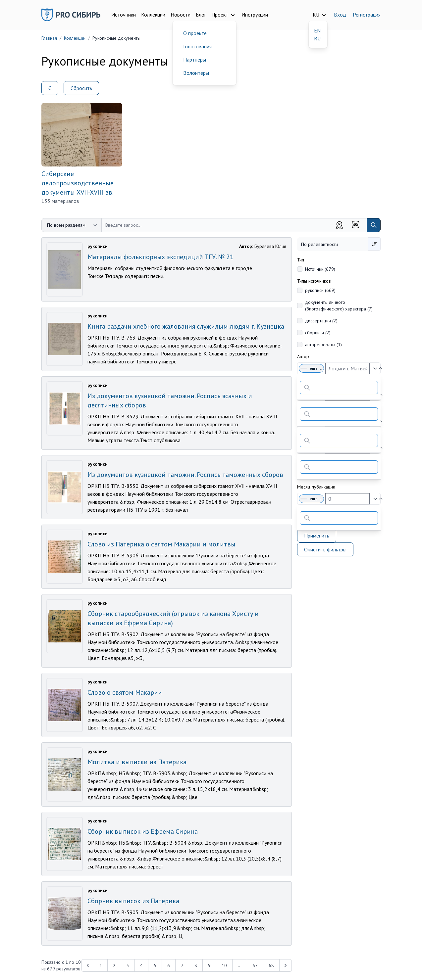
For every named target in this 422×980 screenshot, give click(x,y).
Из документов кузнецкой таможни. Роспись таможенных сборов (185, 475)
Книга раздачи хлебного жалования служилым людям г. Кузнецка (186, 326)
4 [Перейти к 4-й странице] (141, 965)
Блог (201, 15)
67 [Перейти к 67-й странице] (255, 965)
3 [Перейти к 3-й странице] (128, 965)
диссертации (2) (321, 321)
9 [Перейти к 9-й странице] (209, 965)
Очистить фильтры (325, 549)
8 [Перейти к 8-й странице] (196, 965)
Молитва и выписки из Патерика (137, 762)
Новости (181, 15)
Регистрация (367, 15)
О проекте (195, 33)
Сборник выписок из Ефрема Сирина (143, 831)
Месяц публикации (316, 487)
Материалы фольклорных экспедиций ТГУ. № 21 (160, 257)
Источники (124, 15)
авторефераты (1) (323, 345)
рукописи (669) (320, 290)
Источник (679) (320, 269)
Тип (301, 260)
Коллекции (153, 15)
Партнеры (195, 60)
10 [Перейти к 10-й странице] (224, 965)
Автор (303, 356)
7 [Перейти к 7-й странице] (182, 965)
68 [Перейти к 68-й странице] (271, 965)
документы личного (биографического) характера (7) (339, 305)
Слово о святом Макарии (125, 692)
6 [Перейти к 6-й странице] (169, 965)
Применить (317, 536)
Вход (340, 15)
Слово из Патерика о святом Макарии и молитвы (161, 544)
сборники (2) (318, 333)
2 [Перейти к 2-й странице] (114, 965)
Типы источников (314, 281)
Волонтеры (196, 73)
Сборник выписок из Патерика (133, 901)
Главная (49, 38)
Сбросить (81, 88)
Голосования (197, 46)
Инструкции (255, 15)
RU (317, 38)
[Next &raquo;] (286, 965)
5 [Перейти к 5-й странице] (155, 965)
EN (317, 30)
